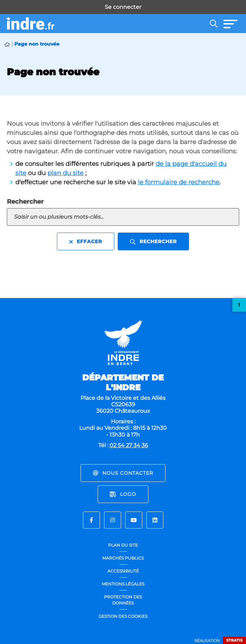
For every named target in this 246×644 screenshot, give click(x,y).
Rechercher (25, 202)
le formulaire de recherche (179, 182)
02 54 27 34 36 (129, 445)
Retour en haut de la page (239, 305)
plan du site (66, 173)
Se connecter (123, 7)
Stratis (234, 640)
